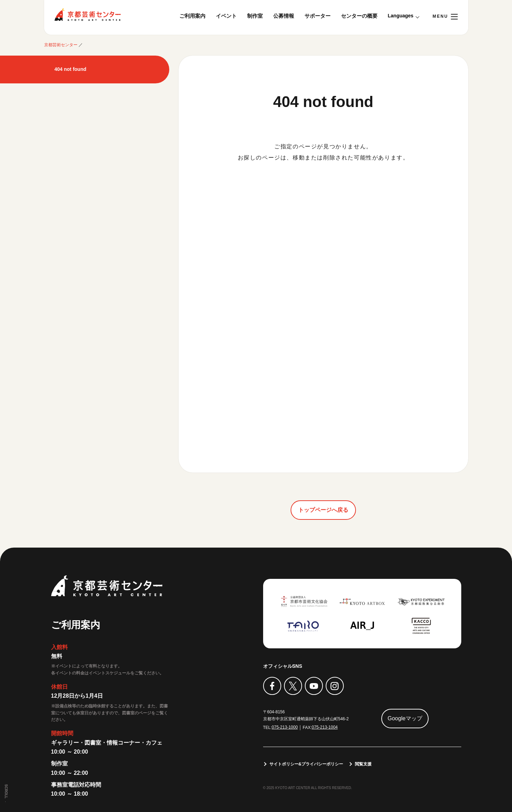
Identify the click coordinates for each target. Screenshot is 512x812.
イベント (226, 16)
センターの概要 (359, 16)
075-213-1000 (285, 727)
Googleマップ (405, 718)
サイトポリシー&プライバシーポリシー (306, 764)
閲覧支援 (363, 764)
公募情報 (284, 16)
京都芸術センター (88, 15)
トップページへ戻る (323, 510)
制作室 (255, 16)
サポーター (318, 16)
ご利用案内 (192, 16)
